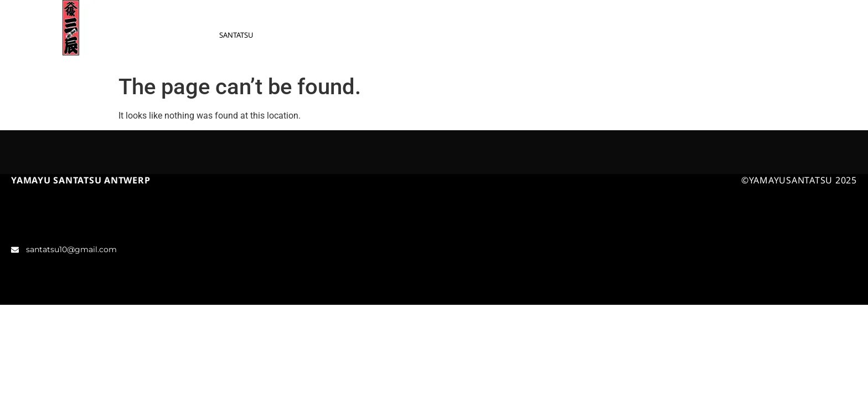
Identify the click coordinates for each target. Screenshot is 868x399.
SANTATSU (236, 35)
